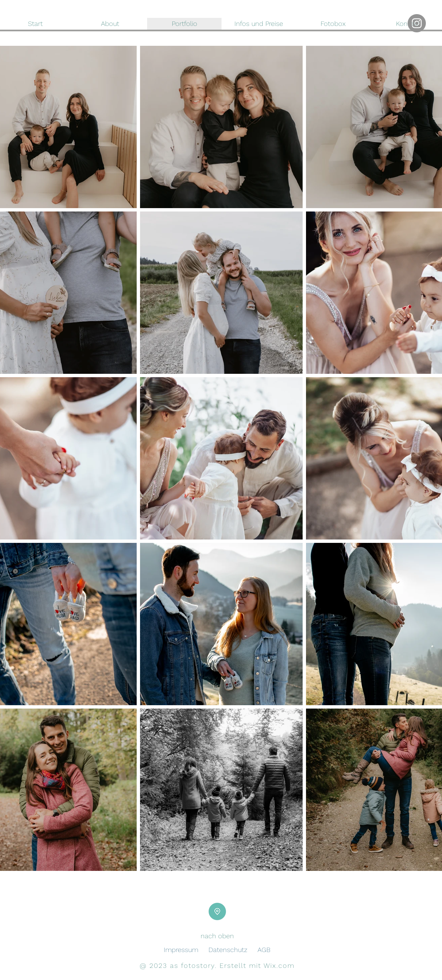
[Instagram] (417, 23)
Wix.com (279, 966)
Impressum (181, 950)
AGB (264, 950)
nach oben (217, 936)
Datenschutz (228, 950)
